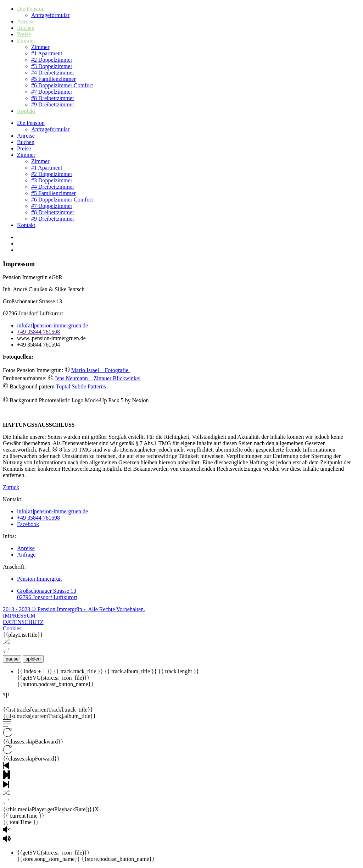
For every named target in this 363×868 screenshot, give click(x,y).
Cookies (12, 628)
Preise (24, 34)
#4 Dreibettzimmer (53, 73)
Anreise (26, 21)
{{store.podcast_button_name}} (118, 859)
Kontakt (26, 111)
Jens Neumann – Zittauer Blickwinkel (98, 378)
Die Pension (31, 9)
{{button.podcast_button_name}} (55, 684)
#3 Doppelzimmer (52, 66)
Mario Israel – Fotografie (100, 370)
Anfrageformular (50, 15)
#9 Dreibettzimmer (53, 104)
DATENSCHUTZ (23, 622)
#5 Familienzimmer (54, 79)
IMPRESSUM (19, 616)
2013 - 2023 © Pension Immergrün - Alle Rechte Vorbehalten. (74, 609)
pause (12, 659)
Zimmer (26, 41)
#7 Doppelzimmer (52, 92)
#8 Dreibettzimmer (53, 98)
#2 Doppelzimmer (52, 60)
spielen (33, 659)
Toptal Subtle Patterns (81, 386)
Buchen (26, 28)
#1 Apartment (47, 53)
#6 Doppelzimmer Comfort (62, 85)
